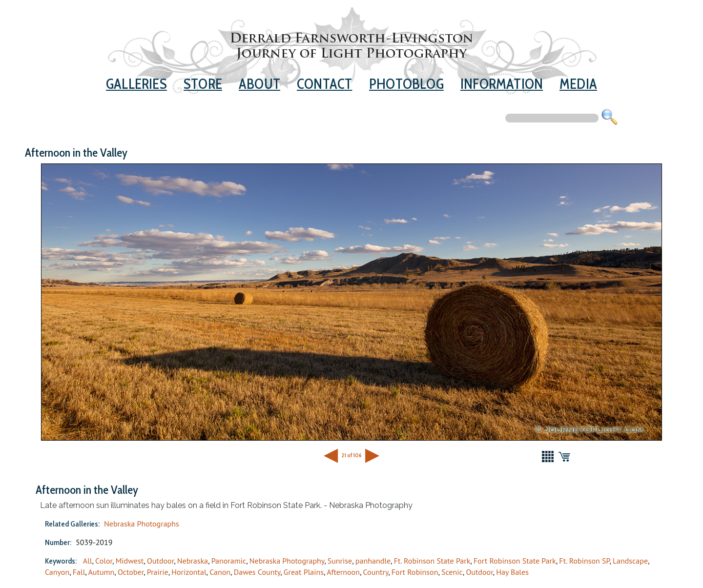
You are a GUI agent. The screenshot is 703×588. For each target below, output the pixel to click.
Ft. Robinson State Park (432, 561)
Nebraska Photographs (142, 524)
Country (376, 572)
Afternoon (343, 572)
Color (104, 561)
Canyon (57, 572)
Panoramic (229, 561)
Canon (220, 572)
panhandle (373, 561)
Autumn (101, 572)
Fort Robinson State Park (515, 561)
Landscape (630, 561)
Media (578, 84)
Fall (79, 572)
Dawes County (257, 572)
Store (203, 84)
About (259, 84)
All (88, 561)
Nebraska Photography (287, 561)
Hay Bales (512, 572)
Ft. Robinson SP (584, 561)
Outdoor (160, 561)
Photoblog (406, 84)
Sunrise (340, 561)
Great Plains (304, 572)
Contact (324, 84)
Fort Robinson (415, 572)
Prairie (158, 572)
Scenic (452, 572)
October (131, 572)
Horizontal (189, 572)
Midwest (130, 561)
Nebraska (193, 561)
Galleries (136, 84)
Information (502, 84)
